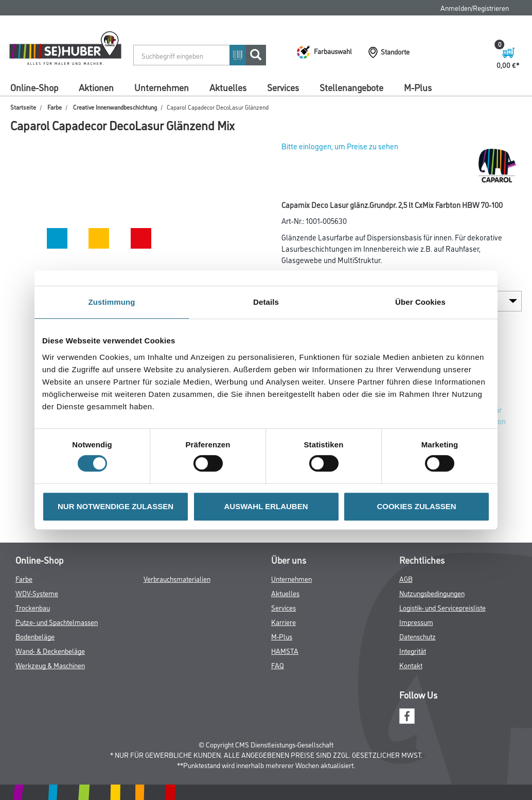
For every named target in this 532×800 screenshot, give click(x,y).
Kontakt (411, 665)
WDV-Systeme (37, 593)
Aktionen (96, 87)
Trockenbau (33, 607)
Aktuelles (228, 87)
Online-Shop (34, 87)
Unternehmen (162, 87)
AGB (406, 578)
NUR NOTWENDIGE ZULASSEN (116, 506)
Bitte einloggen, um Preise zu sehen (340, 146)
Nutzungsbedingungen (432, 593)
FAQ (278, 665)
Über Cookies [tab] (420, 302)
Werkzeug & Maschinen (50, 665)
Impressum (416, 622)
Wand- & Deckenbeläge (50, 650)
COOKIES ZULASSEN (416, 506)
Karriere (283, 622)
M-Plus (418, 87)
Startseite (23, 107)
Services (283, 87)
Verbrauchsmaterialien (177, 578)
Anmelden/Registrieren (475, 7)
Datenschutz (418, 636)
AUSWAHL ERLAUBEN (266, 506)
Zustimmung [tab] (112, 302)
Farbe (55, 107)
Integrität (413, 650)
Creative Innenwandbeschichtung (115, 107)
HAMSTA (285, 650)
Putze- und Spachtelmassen (57, 622)
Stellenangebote (351, 87)
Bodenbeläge (35, 636)
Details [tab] (266, 302)
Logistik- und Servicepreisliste (442, 607)
